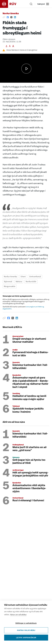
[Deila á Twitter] (11, 17)
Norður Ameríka (11, 14)
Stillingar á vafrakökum (26, 623)
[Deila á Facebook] (8, 17)
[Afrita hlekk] (4, 17)
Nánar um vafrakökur (18, 615)
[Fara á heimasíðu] (11, 4)
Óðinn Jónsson (9, 39)
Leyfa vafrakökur (26, 638)
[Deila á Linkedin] (15, 17)
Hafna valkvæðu (26, 630)
